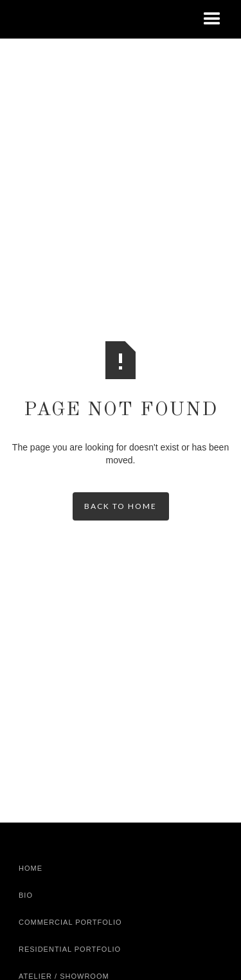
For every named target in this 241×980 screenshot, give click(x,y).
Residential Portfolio (70, 949)
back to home (121, 506)
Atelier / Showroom (64, 976)
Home (31, 868)
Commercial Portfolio (70, 922)
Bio (26, 895)
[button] (212, 19)
